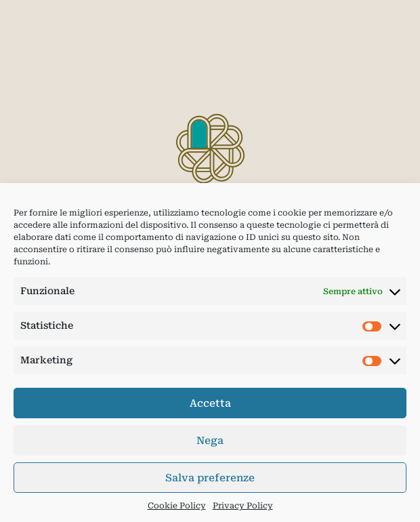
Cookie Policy (177, 506)
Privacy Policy (243, 506)
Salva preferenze (210, 478)
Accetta (210, 403)
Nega (210, 441)
